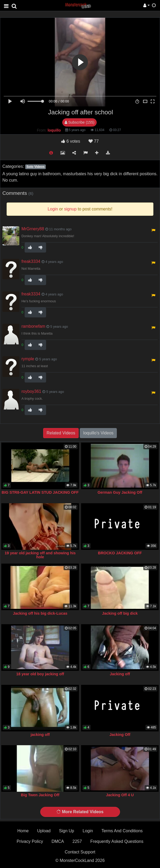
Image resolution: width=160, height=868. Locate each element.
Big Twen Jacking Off (40, 795)
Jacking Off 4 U (120, 795)
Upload (44, 831)
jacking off (40, 735)
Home (23, 831)
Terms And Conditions (122, 831)
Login (88, 831)
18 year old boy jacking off (40, 674)
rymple (28, 359)
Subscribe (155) (80, 122)
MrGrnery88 (33, 229)
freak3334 (31, 261)
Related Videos (61, 433)
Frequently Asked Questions (117, 841)
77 (94, 141)
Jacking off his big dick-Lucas (40, 613)
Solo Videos (35, 167)
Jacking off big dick (120, 613)
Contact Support (80, 852)
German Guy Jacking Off (120, 492)
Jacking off (120, 674)
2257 (77, 841)
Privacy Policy (30, 841)
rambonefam (33, 326)
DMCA (58, 841)
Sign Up (67, 831)
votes (71, 141)
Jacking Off (120, 735)
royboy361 (31, 391)
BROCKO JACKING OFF (120, 553)
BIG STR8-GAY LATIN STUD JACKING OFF (40, 492)
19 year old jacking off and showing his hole (40, 555)
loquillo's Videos (98, 433)
